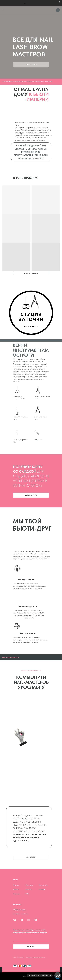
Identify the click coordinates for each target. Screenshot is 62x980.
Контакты (42, 889)
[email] (31, 940)
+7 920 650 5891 (19, 910)
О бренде (16, 894)
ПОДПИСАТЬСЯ (31, 947)
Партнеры (29, 885)
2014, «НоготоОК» (19, 957)
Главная (16, 885)
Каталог (16, 889)
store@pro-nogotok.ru (21, 914)
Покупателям (43, 885)
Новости (28, 889)
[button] (31, 495)
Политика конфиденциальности (36, 957)
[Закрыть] (60, 2)
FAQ (27, 894)
